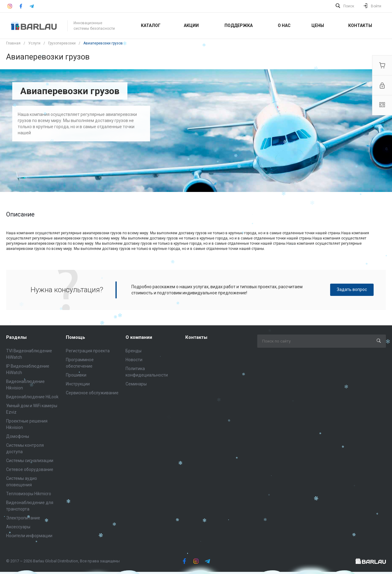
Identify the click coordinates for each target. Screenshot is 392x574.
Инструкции (78, 384)
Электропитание (23, 518)
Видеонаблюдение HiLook (32, 397)
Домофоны (18, 436)
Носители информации (29, 536)
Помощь (75, 337)
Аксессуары (18, 527)
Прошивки (76, 375)
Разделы (16, 337)
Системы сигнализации (30, 461)
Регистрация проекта (88, 351)
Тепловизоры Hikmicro (29, 494)
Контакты (196, 337)
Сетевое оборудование (30, 469)
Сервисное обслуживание (92, 393)
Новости (134, 360)
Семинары (136, 384)
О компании (139, 337)
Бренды (134, 351)
